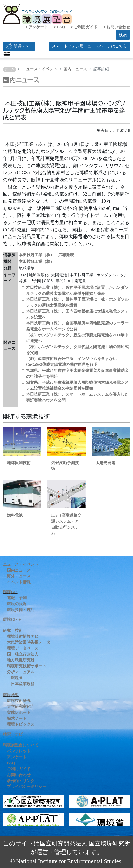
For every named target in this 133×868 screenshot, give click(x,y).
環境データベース (23, 648)
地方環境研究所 (21, 660)
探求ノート (17, 718)
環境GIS (10, 592)
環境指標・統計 (21, 610)
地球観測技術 (19, 463)
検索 (123, 35)
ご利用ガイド (84, 27)
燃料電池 (15, 515)
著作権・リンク (21, 781)
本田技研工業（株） (36, 262)
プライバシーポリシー (27, 787)
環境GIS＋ (19, 46)
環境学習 (11, 695)
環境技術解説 (19, 701)
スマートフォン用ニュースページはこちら (89, 46)
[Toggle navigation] (7, 55)
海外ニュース (19, 576)
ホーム (9, 69)
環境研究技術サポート (27, 666)
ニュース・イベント (40, 69)
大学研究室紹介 (21, 707)
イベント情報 (19, 582)
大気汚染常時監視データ (29, 642)
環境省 (17, 678)
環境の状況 (17, 604)
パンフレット (19, 751)
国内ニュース (75, 69)
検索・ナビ (13, 734)
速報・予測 (17, 598)
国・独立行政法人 (23, 654)
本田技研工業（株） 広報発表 (46, 255)
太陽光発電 (105, 463)
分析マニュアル (21, 672)
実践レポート (19, 712)
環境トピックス (21, 724)
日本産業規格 (23, 684)
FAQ (59, 27)
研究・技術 (13, 630)
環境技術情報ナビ (23, 636)
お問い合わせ (117, 27)
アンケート (37, 27)
